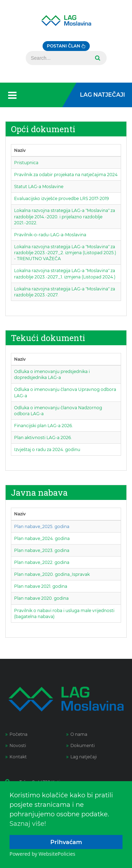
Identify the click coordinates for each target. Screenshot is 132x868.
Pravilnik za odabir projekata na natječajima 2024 (66, 175)
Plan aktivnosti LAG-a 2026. (43, 438)
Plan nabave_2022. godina (42, 562)
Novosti (16, 745)
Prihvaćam (66, 842)
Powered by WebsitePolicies (42, 854)
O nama (77, 734)
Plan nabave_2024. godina (42, 538)
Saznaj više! (28, 824)
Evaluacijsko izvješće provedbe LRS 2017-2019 (61, 198)
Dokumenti (80, 745)
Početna (16, 734)
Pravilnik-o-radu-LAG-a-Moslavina (50, 235)
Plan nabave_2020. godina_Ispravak (52, 574)
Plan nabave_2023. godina (42, 550)
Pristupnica (26, 163)
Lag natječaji (81, 757)
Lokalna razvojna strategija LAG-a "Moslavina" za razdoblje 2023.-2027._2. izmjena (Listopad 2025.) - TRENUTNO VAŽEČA (65, 253)
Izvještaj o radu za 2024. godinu (47, 449)
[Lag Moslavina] (66, 21)
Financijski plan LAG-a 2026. (43, 426)
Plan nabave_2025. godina (42, 526)
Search (97, 58)
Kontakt (16, 757)
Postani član (66, 46)
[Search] (57, 58)
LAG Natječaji (102, 95)
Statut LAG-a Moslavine (39, 187)
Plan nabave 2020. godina (41, 598)
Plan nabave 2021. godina (41, 586)
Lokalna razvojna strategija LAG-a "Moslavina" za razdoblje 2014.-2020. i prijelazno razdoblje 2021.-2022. (65, 216)
